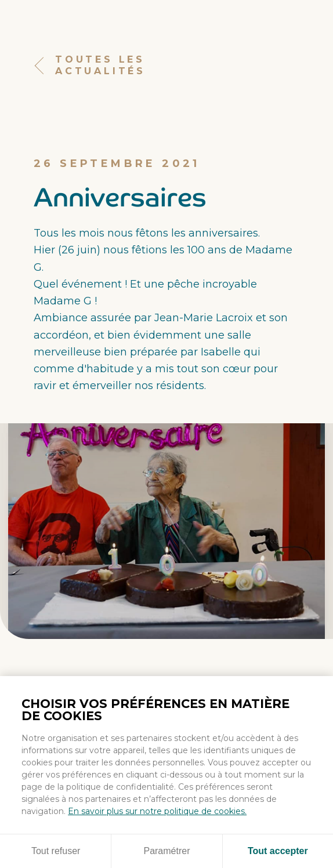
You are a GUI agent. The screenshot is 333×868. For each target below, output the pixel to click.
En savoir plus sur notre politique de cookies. (157, 811)
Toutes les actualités (90, 66)
